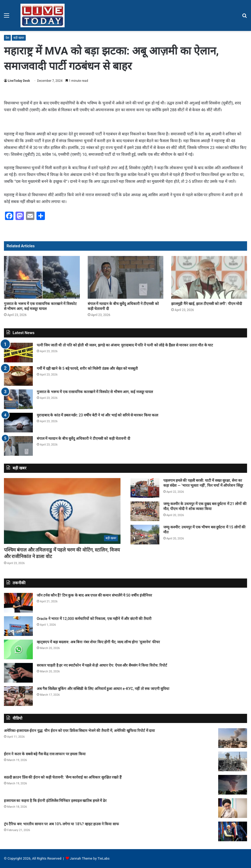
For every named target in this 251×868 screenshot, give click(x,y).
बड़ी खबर (19, 38)
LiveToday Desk (19, 81)
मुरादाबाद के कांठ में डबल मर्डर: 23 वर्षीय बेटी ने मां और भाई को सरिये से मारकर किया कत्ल (97, 415)
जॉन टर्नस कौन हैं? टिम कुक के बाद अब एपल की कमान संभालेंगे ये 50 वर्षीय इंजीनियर (94, 595)
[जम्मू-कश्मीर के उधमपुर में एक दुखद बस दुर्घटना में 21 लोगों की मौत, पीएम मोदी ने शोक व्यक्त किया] (145, 511)
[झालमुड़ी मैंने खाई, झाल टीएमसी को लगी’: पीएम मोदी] (209, 277)
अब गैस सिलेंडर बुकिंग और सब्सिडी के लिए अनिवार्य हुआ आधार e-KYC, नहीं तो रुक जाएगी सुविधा (103, 689)
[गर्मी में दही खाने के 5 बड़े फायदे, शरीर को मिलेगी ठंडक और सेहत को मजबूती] (18, 376)
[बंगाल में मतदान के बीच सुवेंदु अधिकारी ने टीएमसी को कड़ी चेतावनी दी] (126, 277)
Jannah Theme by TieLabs (90, 858)
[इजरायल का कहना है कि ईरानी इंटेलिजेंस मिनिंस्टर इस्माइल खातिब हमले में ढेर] (233, 808)
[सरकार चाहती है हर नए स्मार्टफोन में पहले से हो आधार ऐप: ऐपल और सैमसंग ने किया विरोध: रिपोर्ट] (18, 673)
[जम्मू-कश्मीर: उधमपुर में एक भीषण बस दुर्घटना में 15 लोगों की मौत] (145, 535)
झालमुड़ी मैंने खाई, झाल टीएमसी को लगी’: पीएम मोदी (207, 304)
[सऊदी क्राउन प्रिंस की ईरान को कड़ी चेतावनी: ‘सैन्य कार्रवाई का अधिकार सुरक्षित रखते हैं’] (233, 785)
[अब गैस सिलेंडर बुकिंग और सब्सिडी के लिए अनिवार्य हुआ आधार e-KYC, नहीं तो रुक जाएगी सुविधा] (18, 696)
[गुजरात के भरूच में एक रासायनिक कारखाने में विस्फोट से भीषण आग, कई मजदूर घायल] (42, 277)
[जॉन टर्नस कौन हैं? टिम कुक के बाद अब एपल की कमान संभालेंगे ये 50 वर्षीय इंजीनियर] (18, 603)
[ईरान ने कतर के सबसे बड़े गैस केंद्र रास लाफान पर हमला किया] (233, 761)
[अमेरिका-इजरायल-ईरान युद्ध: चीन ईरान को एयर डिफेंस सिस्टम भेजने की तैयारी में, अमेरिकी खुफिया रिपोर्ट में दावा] (233, 738)
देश (7, 38)
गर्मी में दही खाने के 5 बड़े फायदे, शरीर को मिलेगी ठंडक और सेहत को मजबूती (87, 368)
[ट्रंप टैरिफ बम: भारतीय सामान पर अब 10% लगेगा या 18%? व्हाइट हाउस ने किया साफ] (233, 831)
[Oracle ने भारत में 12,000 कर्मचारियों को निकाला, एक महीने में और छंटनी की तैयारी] (18, 626)
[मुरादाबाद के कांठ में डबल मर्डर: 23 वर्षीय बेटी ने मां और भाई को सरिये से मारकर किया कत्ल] (18, 423)
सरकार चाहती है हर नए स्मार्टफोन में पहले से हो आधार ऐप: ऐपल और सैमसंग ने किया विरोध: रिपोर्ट (102, 665)
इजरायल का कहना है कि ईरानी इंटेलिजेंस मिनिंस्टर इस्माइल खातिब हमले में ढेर (55, 801)
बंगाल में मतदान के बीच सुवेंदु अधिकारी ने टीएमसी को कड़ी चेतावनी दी (83, 438)
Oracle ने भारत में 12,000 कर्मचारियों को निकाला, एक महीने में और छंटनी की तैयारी (94, 619)
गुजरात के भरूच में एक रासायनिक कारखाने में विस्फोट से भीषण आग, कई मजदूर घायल (95, 392)
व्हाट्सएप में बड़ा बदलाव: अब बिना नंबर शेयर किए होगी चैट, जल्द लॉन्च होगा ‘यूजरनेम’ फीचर (98, 642)
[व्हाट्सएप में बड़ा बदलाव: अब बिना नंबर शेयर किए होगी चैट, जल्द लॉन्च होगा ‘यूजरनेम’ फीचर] (18, 649)
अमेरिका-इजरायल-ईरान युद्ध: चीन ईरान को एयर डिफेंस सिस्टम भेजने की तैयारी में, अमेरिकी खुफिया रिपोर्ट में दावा (79, 731)
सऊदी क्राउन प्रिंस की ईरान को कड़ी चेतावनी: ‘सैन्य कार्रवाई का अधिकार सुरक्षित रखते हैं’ (63, 777)
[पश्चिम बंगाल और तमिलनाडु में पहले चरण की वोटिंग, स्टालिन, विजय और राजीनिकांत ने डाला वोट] (62, 511)
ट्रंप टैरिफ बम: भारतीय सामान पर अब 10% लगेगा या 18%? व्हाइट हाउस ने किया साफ (61, 824)
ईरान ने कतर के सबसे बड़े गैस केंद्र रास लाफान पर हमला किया (45, 754)
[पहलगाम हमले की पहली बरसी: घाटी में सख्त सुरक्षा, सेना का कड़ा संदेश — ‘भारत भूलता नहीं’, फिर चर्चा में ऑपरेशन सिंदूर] (145, 488)
